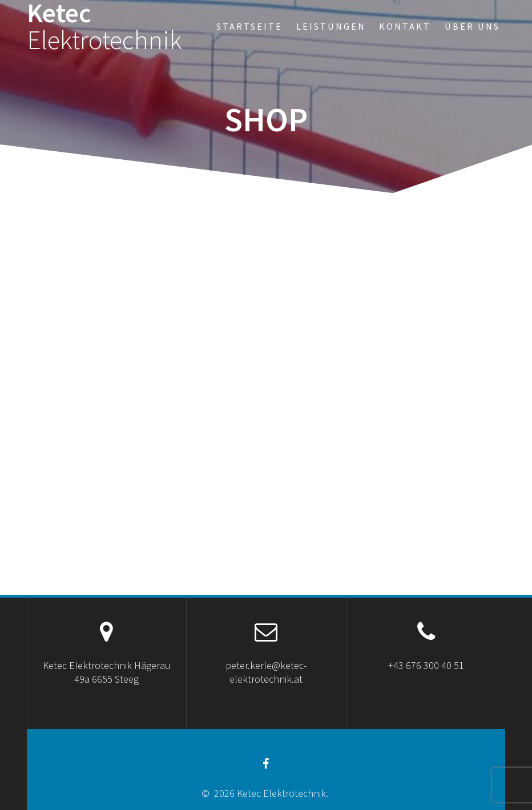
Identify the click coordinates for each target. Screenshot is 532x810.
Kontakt (405, 26)
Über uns (472, 26)
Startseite (249, 26)
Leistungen (331, 26)
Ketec (104, 27)
